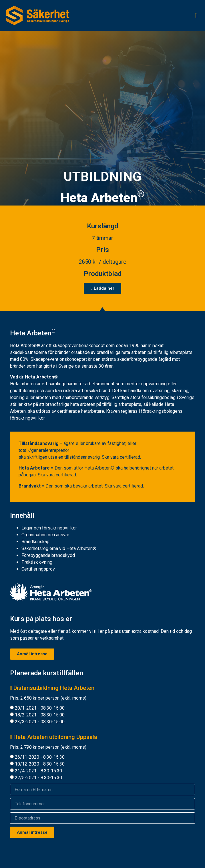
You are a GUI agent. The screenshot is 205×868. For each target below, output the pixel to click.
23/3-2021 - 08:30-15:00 (40, 722)
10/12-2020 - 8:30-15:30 (40, 764)
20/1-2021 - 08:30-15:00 (40, 708)
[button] (196, 15)
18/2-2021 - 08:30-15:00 (40, 715)
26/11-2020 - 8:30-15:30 (40, 757)
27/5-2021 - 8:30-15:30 (38, 778)
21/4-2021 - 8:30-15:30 (38, 771)
